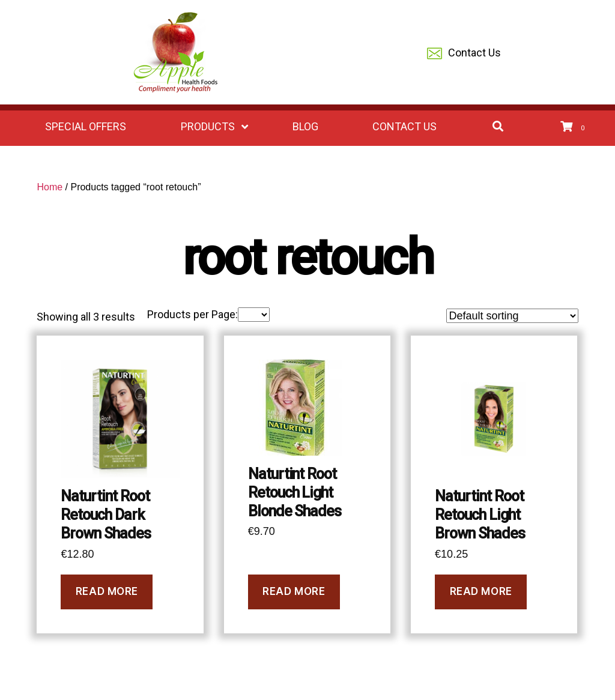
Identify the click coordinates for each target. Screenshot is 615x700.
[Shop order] (512, 316)
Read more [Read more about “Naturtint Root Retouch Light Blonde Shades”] (294, 591)
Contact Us (464, 54)
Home (50, 187)
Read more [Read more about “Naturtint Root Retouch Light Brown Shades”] (481, 591)
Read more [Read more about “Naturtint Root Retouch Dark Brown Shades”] (107, 591)
